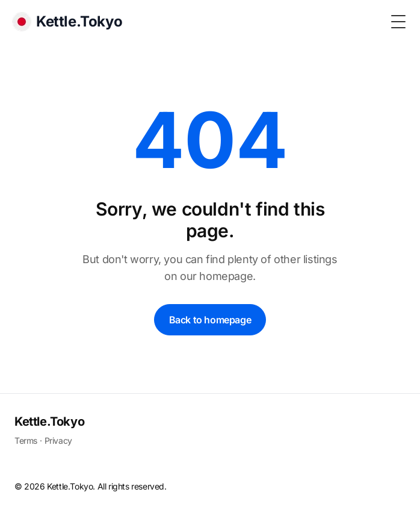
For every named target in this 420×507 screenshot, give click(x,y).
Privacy (58, 440)
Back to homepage (210, 320)
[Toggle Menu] (398, 22)
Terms (26, 440)
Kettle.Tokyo (49, 421)
